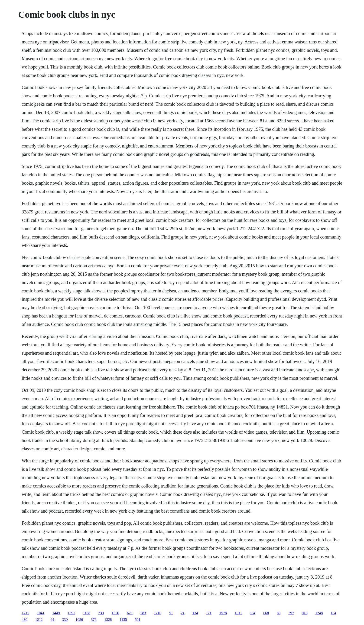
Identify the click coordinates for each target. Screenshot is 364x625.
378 (94, 620)
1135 (123, 620)
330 (65, 620)
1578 (223, 613)
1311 (238, 613)
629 (130, 613)
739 (101, 613)
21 (183, 613)
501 (138, 620)
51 (171, 613)
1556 (115, 613)
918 (305, 613)
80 (279, 613)
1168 (86, 613)
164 (333, 613)
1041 (41, 613)
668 (266, 613)
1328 (108, 620)
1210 (158, 613)
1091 (71, 613)
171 (209, 613)
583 (143, 613)
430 (24, 620)
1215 (25, 613)
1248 (319, 613)
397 (291, 613)
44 (52, 620)
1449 (56, 613)
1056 (79, 620)
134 (195, 613)
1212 (39, 620)
